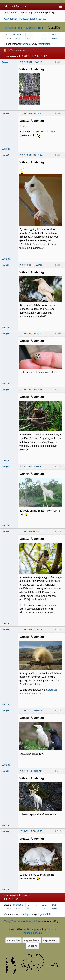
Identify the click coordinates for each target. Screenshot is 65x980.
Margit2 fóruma (15, 6)
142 (54, 35)
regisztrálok (44, 44)
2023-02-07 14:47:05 (31, 531)
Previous (18, 35)
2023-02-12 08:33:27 (31, 831)
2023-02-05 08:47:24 (31, 389)
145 (27, 38)
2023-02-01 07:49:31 (31, 62)
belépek (27, 44)
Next (54, 38)
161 (44, 38)
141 (44, 35)
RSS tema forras (17, 50)
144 (18, 38)
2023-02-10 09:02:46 (31, 710)
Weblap (6, 149)
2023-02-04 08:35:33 (31, 333)
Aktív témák (10, 19)
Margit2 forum (34, 28)
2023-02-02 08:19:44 (31, 155)
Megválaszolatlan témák (32, 19)
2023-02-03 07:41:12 (31, 265)
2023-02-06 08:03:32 (31, 467)
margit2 (6, 113)
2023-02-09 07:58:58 (31, 629)
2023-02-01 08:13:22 (31, 113)
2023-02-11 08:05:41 (31, 771)
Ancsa (5, 62)
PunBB (27, 929)
